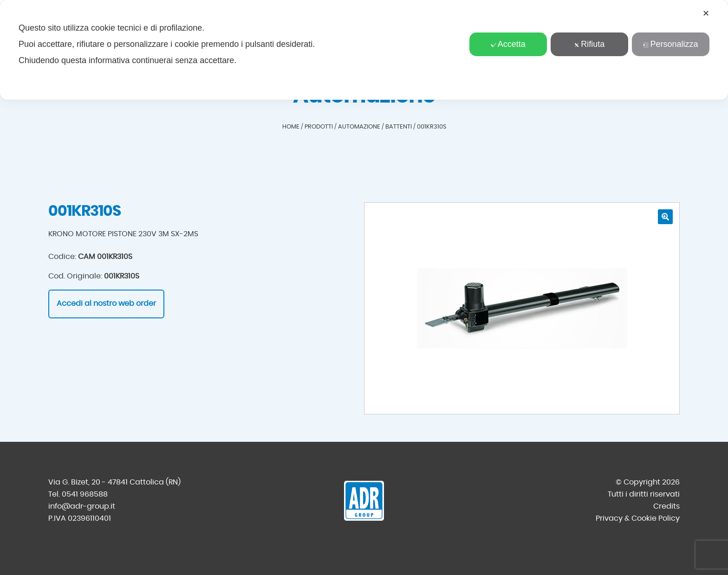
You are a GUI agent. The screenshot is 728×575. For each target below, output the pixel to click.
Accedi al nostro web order (106, 304)
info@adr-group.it (82, 506)
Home (291, 127)
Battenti (399, 127)
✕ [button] (706, 13)
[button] (665, 217)
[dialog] (364, 50)
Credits (666, 506)
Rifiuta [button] (589, 44)
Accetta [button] (508, 44)
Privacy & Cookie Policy (638, 518)
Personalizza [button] (670, 44)
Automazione (359, 127)
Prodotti (319, 127)
